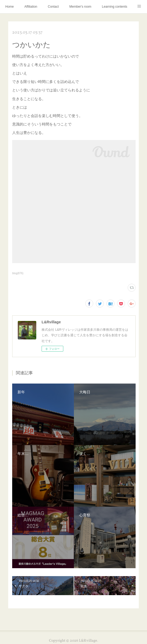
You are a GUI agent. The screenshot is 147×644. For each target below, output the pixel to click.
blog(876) (18, 273)
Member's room (80, 7)
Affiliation (31, 7)
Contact (53, 7)
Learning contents (115, 7)
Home (10, 7)
